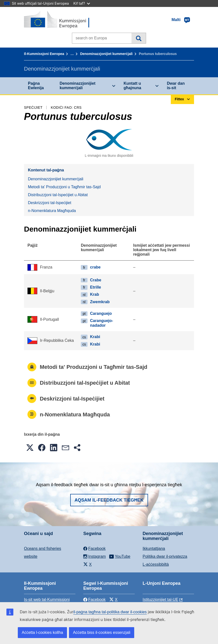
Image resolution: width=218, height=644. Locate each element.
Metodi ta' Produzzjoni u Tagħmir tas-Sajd (64, 187)
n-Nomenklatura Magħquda (52, 211)
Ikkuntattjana (154, 549)
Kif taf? (82, 3)
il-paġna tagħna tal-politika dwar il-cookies (110, 612)
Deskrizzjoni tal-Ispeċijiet (50, 203)
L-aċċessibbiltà (156, 564)
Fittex (139, 38)
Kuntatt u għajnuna (132, 86)
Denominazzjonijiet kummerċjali (106, 54)
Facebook (94, 600)
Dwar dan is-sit (176, 86)
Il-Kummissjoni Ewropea (44, 54)
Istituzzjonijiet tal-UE (160, 600)
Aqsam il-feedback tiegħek (109, 500)
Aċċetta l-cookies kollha (42, 632)
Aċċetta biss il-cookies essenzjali (102, 632)
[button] (30, 448)
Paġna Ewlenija (36, 86)
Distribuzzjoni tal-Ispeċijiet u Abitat (58, 195)
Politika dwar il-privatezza (165, 556)
